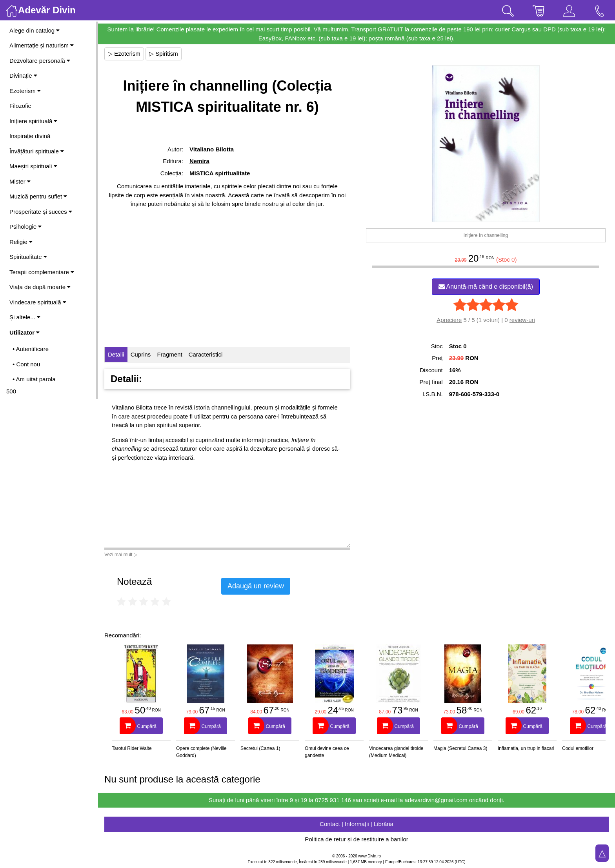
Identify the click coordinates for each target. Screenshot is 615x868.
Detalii (116, 354)
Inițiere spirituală (33, 121)
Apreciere (449, 320)
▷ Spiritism (164, 54)
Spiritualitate (28, 257)
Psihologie (25, 227)
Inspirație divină (30, 136)
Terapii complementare (42, 272)
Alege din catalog (35, 30)
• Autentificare (31, 349)
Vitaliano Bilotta (212, 149)
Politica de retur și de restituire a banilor (356, 839)
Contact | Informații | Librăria (357, 824)
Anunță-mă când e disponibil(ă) (486, 287)
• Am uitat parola (34, 379)
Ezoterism (25, 91)
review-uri (522, 320)
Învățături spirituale (37, 151)
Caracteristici (206, 354)
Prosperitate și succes (41, 212)
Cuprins (141, 354)
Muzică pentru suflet (38, 196)
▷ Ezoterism (124, 54)
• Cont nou (26, 364)
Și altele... (25, 317)
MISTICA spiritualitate (220, 173)
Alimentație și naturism (42, 45)
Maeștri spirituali (33, 166)
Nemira (199, 161)
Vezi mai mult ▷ (121, 555)
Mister (20, 181)
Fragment (169, 354)
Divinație (23, 76)
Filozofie (20, 106)
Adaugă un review (256, 586)
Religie (21, 242)
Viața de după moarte (40, 287)
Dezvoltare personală (40, 61)
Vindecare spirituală (38, 302)
